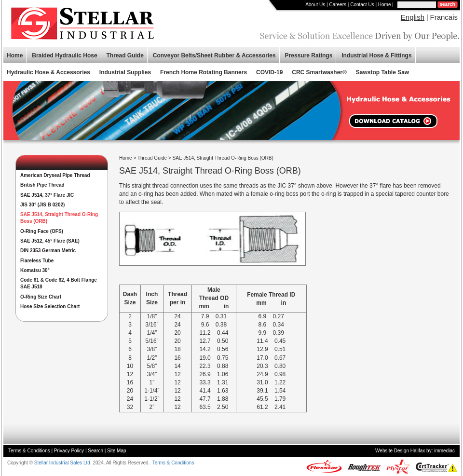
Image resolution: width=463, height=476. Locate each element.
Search (95, 451)
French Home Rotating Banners (204, 72)
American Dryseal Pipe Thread (55, 175)
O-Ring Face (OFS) (42, 231)
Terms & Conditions (29, 451)
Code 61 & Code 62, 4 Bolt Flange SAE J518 (59, 283)
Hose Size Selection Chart (50, 306)
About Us (315, 5)
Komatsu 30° (35, 270)
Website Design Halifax (400, 451)
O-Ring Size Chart (41, 297)
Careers (338, 5)
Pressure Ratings (309, 55)
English (413, 17)
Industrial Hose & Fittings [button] (376, 55)
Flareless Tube (37, 261)
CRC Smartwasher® (319, 72)
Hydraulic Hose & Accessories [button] (48, 72)
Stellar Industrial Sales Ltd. (63, 463)
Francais (444, 17)
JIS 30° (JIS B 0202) (42, 205)
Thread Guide (152, 158)
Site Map (116, 451)
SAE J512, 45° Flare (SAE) (50, 241)
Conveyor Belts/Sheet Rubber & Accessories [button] (214, 55)
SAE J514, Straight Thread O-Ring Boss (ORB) (59, 218)
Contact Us (362, 5)
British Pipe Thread (42, 185)
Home (385, 5)
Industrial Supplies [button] (125, 72)
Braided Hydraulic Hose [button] (64, 55)
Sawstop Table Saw (382, 72)
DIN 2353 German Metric (48, 251)
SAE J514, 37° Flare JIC (47, 195)
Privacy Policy (69, 451)
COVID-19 (269, 72)
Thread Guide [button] (125, 55)
